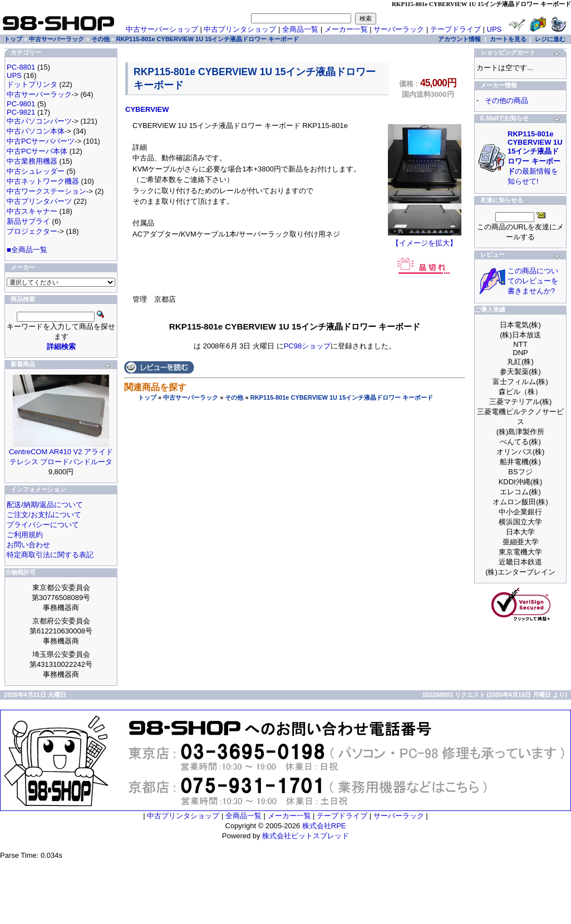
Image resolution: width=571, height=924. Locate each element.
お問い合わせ (28, 545)
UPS (494, 29)
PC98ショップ (307, 346)
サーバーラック (399, 29)
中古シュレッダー (36, 171)
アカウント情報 (459, 39)
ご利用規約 (25, 535)
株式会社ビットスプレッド (306, 836)
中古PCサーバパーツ (41, 141)
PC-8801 (21, 67)
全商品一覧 (300, 29)
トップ (147, 397)
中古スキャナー (32, 211)
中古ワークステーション (46, 191)
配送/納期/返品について (45, 505)
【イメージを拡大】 (425, 239)
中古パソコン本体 (36, 131)
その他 (234, 397)
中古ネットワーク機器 (43, 181)
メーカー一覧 (346, 29)
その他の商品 (506, 100)
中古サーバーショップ (162, 29)
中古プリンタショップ (240, 29)
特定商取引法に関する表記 (50, 555)
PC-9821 (21, 112)
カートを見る (508, 39)
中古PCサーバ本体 (37, 151)
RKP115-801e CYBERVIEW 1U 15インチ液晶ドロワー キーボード (342, 397)
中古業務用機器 (32, 161)
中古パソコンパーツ (39, 121)
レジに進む (550, 39)
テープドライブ (456, 29)
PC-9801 (21, 104)
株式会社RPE (324, 826)
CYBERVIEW (147, 109)
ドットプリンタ (32, 84)
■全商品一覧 (27, 250)
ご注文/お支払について (44, 515)
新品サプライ (28, 221)
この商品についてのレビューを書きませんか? (533, 281)
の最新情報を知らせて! (535, 158)
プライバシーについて (43, 525)
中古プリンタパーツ (39, 201)
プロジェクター (32, 231)
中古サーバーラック (191, 397)
